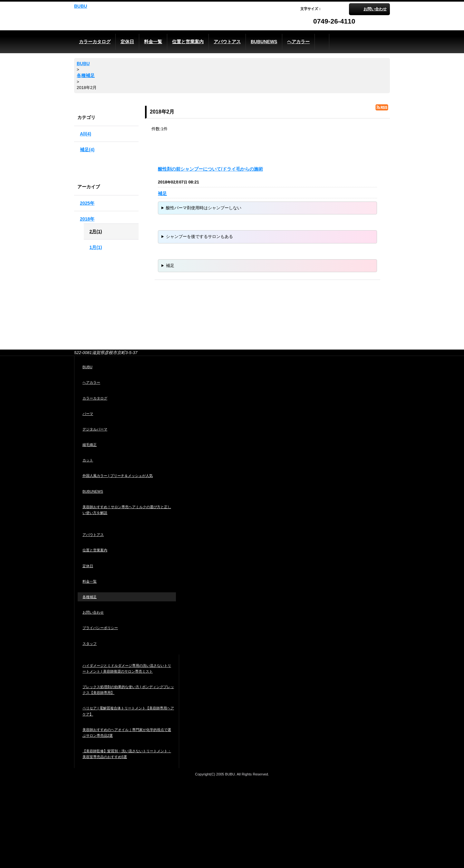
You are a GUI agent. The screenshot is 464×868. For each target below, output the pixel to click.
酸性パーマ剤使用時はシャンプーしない (204, 208)
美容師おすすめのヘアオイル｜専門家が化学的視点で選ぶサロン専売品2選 (127, 733)
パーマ (88, 414)
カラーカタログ (95, 398)
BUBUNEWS (93, 491)
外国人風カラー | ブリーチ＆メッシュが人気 (118, 476)
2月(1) (96, 232)
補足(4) (87, 150)
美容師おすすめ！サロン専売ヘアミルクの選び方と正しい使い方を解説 (127, 510)
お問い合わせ (375, 9)
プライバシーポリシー (100, 628)
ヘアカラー (91, 382)
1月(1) (96, 247)
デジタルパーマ (95, 429)
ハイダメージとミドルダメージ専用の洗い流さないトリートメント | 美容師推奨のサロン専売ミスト (127, 668)
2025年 (87, 203)
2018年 (87, 219)
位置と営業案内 (95, 550)
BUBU (81, 6)
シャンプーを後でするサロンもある (199, 237)
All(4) (86, 134)
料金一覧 (90, 581)
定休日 (88, 566)
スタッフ (90, 644)
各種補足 (90, 597)
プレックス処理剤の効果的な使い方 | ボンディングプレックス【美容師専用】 (128, 690)
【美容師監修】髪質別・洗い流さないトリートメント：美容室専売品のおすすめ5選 (127, 754)
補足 (162, 193)
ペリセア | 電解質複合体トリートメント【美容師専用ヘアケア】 (128, 711)
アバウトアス (93, 535)
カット (88, 460)
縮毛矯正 (90, 445)
